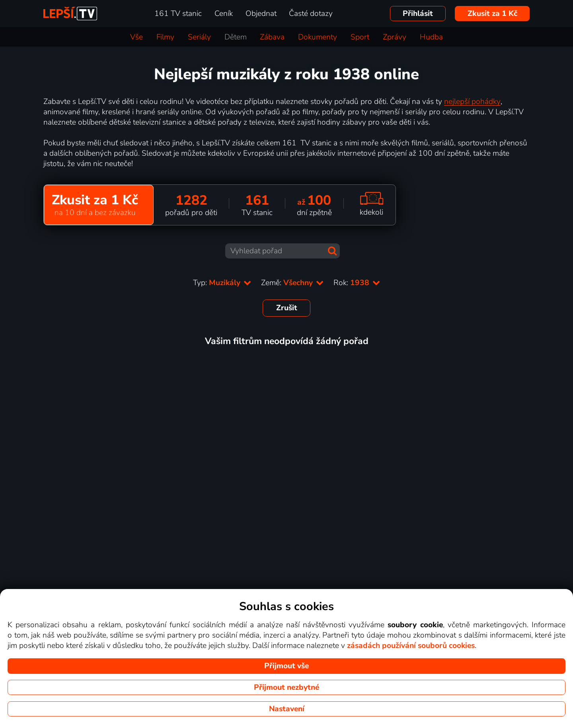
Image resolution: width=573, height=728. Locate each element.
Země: (292, 283)
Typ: (222, 283)
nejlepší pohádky (472, 102)
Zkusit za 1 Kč (492, 14)
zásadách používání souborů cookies (411, 646)
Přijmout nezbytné (286, 687)
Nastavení (287, 709)
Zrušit (287, 308)
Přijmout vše (286, 666)
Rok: (357, 283)
